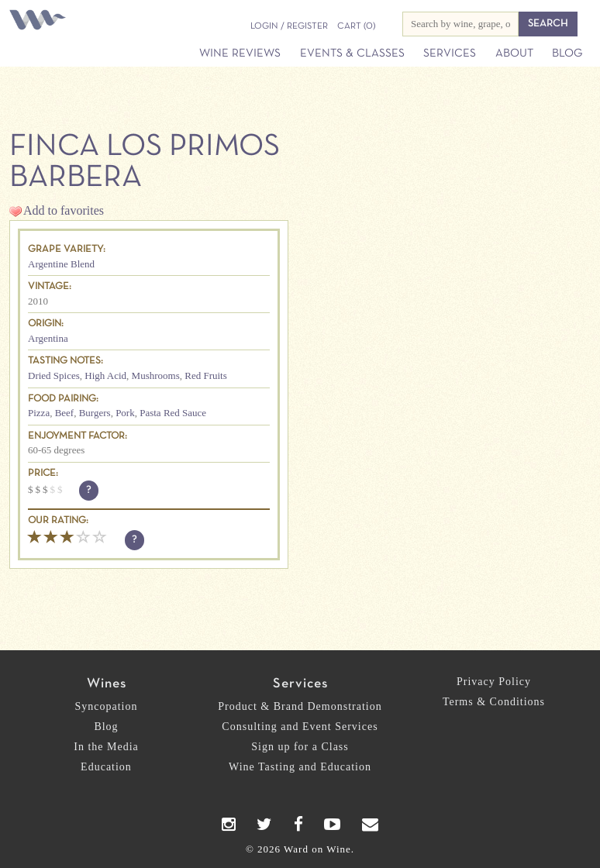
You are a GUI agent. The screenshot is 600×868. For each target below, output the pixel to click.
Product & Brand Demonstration (300, 706)
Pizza (39, 413)
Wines (107, 684)
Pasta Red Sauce (173, 413)
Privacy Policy (494, 682)
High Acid (105, 375)
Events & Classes (352, 53)
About (514, 53)
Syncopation (107, 706)
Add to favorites (64, 210)
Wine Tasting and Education (300, 767)
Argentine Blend (61, 264)
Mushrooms (156, 375)
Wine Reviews (240, 53)
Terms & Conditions (494, 702)
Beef (65, 413)
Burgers (95, 413)
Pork (125, 413)
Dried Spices (54, 375)
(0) (356, 26)
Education (106, 767)
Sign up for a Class (300, 747)
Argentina (48, 338)
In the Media (106, 747)
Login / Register (289, 26)
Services (450, 53)
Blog (567, 53)
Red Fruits (206, 375)
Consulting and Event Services (300, 727)
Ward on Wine (40, 21)
